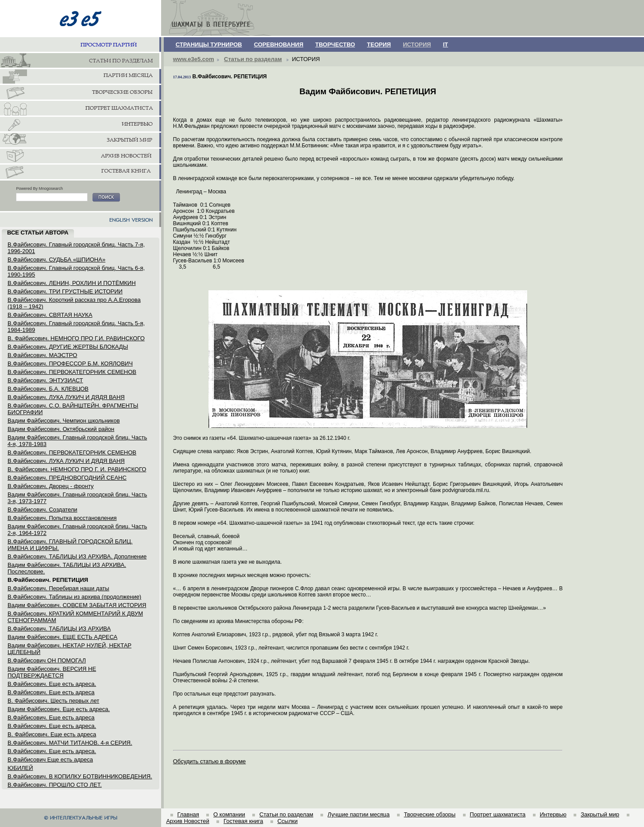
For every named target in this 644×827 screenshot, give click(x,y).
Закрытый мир (600, 814)
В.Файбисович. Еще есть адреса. (52, 684)
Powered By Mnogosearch (39, 188)
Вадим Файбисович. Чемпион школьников (64, 421)
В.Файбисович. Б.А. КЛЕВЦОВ (48, 389)
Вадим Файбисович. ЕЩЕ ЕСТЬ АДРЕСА (62, 637)
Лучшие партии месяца (359, 814)
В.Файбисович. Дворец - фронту (51, 486)
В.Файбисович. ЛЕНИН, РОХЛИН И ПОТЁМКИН (72, 283)
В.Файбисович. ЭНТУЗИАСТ (45, 380)
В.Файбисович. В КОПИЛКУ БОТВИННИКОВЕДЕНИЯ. (80, 776)
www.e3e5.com (194, 59)
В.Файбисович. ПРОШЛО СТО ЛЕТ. (55, 785)
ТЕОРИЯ (379, 44)
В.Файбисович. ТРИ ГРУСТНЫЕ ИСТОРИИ (65, 291)
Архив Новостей (187, 821)
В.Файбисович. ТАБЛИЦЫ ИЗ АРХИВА (59, 629)
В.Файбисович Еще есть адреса (50, 760)
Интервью (553, 814)
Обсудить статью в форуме (210, 761)
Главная (188, 814)
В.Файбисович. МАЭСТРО (42, 355)
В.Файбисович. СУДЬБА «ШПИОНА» (56, 260)
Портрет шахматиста (497, 814)
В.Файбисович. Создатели (42, 510)
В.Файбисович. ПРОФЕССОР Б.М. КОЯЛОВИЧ (70, 363)
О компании (229, 814)
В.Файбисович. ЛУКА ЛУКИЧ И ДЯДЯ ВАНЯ (66, 397)
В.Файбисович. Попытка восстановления (62, 518)
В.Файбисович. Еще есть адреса (51, 692)
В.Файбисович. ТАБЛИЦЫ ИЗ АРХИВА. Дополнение (77, 556)
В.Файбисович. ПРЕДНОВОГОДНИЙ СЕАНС (67, 478)
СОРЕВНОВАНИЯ (279, 44)
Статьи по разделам (253, 59)
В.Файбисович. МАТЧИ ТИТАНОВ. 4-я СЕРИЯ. (70, 743)
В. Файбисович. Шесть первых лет (53, 701)
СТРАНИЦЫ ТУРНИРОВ (209, 44)
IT (446, 44)
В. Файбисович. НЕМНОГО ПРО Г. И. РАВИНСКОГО (77, 469)
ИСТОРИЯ (417, 44)
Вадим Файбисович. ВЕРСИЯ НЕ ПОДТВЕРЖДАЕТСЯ (52, 672)
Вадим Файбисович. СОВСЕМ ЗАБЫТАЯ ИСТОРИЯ (77, 605)
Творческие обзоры (430, 814)
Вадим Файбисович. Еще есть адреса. (59, 709)
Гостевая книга (243, 821)
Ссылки (288, 821)
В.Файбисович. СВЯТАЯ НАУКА (50, 315)
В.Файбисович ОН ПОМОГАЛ (47, 660)
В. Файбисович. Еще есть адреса (52, 734)
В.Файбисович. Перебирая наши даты (58, 588)
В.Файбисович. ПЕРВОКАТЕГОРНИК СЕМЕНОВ (72, 372)
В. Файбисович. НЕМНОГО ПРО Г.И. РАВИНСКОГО (76, 338)
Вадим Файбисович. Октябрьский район (61, 429)
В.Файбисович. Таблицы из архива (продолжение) (74, 597)
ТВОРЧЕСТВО (335, 44)
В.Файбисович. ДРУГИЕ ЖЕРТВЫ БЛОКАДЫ (68, 347)
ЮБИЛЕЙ (20, 768)
